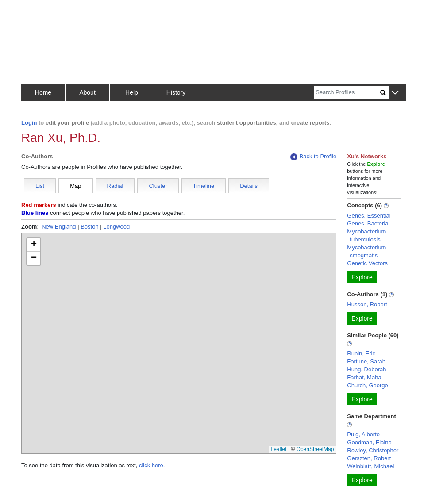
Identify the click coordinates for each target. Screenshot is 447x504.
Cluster (158, 186)
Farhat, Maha (364, 377)
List (40, 186)
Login (29, 123)
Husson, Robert (367, 304)
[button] (395, 93)
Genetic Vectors (367, 263)
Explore (362, 277)
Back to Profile (313, 157)
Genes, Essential (369, 216)
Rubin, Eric (361, 353)
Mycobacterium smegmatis (366, 251)
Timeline (204, 186)
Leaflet (279, 449)
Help (132, 92)
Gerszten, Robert (369, 458)
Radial (115, 186)
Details (249, 186)
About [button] (87, 92)
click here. (152, 465)
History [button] (176, 92)
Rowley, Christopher (373, 450)
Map (75, 186)
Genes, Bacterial (368, 223)
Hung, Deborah (366, 369)
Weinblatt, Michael (370, 466)
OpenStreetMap (315, 449)
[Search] (347, 93)
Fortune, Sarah (366, 361)
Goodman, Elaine (369, 442)
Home (43, 92)
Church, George (368, 385)
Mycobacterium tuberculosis (366, 235)
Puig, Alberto (363, 434)
